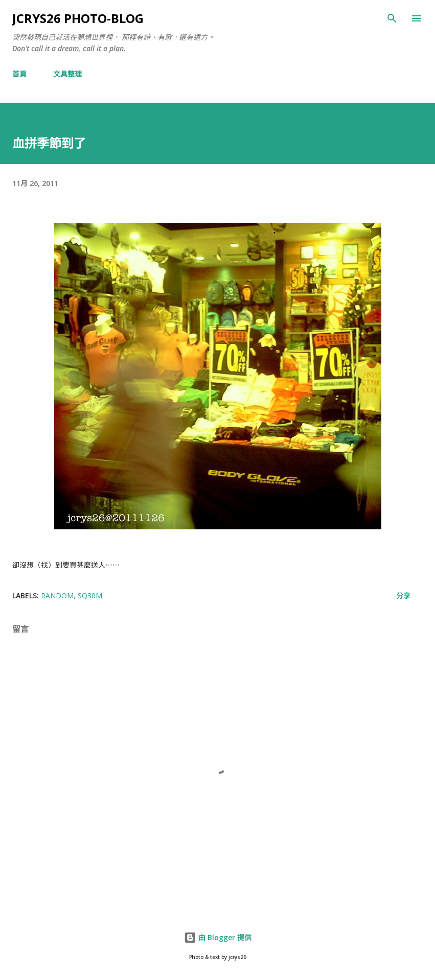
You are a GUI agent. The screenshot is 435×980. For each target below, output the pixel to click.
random (57, 596)
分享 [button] (403, 596)
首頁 (19, 74)
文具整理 (67, 74)
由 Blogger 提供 (218, 937)
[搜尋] (392, 18)
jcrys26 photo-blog (78, 18)
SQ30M (90, 596)
